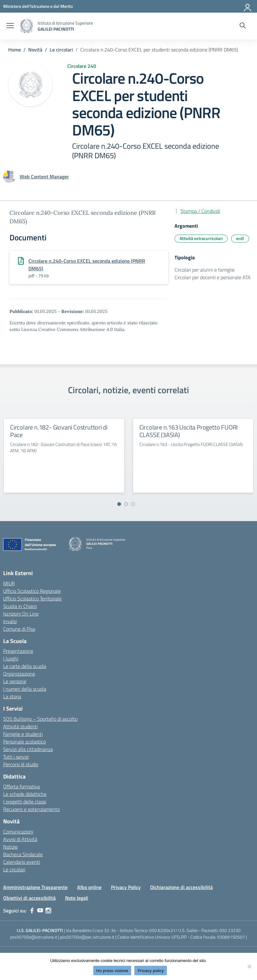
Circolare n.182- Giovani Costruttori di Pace (59, 431)
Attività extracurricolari (201, 238)
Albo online (89, 887)
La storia (12, 696)
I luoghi (11, 658)
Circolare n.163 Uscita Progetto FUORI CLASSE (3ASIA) (189, 431)
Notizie (10, 847)
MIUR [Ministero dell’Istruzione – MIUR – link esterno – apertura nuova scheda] (9, 583)
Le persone (15, 681)
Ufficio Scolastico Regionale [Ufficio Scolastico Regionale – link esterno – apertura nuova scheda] (32, 591)
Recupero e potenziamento (31, 809)
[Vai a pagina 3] (133, 504)
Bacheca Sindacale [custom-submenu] (23, 854)
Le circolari (14, 869)
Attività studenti (20, 726)
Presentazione (18, 651)
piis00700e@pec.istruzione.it (87, 937)
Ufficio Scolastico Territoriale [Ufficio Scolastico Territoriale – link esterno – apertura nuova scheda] (32, 598)
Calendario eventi (21, 862)
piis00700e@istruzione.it (34, 937)
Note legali (77, 898)
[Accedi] (248, 6)
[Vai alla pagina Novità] (35, 50)
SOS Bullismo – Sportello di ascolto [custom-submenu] (40, 719)
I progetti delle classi (25, 802)
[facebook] (32, 911)
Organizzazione (19, 674)
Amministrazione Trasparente (35, 887)
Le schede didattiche (25, 794)
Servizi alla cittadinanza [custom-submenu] (28, 749)
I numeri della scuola (25, 689)
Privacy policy (151, 971)
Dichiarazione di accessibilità (181, 887)
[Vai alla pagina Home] (15, 50)
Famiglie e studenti (23, 734)
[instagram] (48, 911)
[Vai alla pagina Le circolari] (61, 50)
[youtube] (40, 911)
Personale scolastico (24, 742)
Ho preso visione (112, 971)
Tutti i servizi (16, 757)
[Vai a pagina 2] (126, 504)
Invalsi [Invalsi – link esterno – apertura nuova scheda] (10, 621)
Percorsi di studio (21, 764)
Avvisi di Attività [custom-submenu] (20, 839)
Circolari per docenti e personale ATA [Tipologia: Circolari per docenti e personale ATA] (213, 277)
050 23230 (230, 930)
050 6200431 (162, 930)
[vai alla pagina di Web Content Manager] (44, 177)
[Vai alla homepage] (27, 26)
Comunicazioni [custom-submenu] (18, 832)
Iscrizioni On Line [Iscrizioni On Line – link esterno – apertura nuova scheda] (21, 614)
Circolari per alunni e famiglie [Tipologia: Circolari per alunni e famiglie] (205, 270)
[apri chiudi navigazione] (10, 26)
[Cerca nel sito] (243, 26)
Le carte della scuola (25, 666)
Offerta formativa (21, 786)
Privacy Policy (126, 887)
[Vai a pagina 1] (119, 504)
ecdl (240, 238)
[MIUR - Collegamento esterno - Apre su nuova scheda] (38, 6)
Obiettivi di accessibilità (29, 898)
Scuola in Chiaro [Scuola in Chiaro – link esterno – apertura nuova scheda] (20, 606)
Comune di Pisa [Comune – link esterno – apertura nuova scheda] (19, 629)
